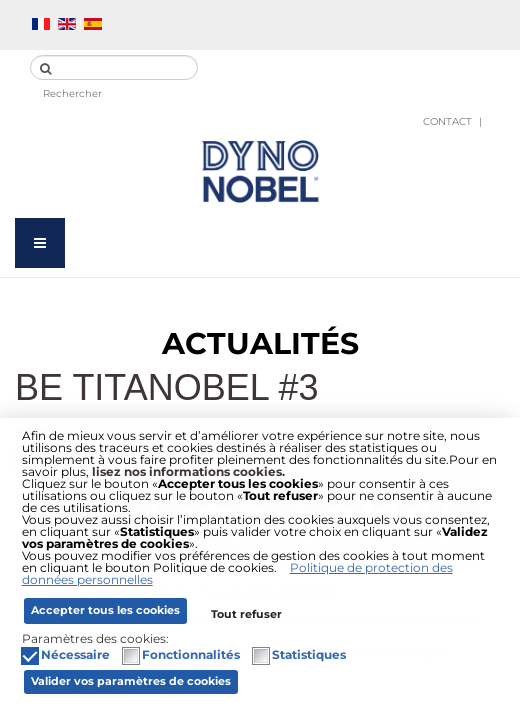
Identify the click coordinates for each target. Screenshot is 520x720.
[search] (114, 67)
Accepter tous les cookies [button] (105, 610)
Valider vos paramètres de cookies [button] (131, 681)
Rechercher (72, 93)
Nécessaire (75, 655)
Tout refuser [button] (246, 614)
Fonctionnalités (191, 655)
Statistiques (309, 655)
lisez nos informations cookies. (188, 471)
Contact (447, 121)
